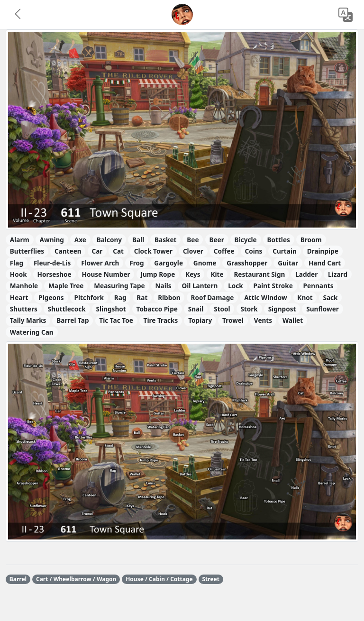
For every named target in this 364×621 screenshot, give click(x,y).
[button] (18, 15)
